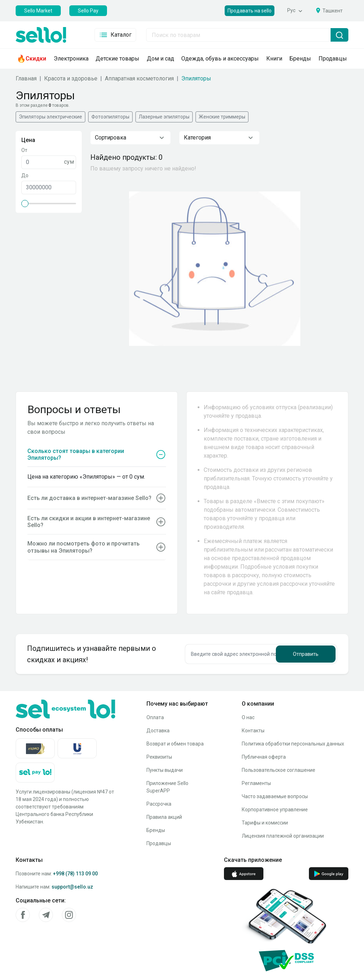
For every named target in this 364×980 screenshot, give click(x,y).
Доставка (158, 731)
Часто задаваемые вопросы (275, 796)
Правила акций (164, 817)
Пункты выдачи (165, 770)
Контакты (253, 731)
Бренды (156, 830)
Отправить (306, 654)
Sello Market (38, 11)
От (24, 150)
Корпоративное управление (275, 810)
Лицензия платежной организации (283, 836)
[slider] (25, 204)
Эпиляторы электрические (50, 117)
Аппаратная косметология (139, 78)
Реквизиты (159, 757)
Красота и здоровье (71, 78)
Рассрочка (159, 804)
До (25, 175)
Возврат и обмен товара (175, 744)
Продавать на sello (250, 11)
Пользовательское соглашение (279, 770)
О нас (248, 717)
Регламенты (256, 783)
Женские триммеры (222, 117)
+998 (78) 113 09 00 (75, 874)
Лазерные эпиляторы (164, 117)
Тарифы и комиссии (265, 823)
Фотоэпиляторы (110, 117)
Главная (26, 78)
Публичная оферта (264, 757)
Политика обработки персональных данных (293, 744)
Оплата (155, 717)
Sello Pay (88, 11)
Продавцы (159, 843)
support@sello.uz (72, 887)
